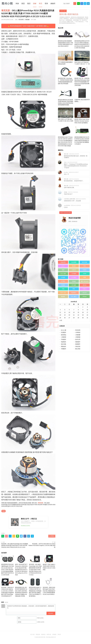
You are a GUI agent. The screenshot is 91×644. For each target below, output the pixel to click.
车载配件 (64, 349)
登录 (46, 4)
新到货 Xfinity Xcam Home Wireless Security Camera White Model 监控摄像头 (82, 116)
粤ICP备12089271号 (51, 637)
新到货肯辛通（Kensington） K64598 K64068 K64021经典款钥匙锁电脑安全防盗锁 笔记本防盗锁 (66, 76)
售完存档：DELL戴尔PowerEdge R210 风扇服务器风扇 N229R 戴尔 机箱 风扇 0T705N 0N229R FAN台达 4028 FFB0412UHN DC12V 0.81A (15, 545)
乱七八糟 (63, 274)
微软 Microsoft (85, 281)
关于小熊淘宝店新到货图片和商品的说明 (66, 58)
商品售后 (43, 634)
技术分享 (78, 339)
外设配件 (64, 332)
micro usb (63, 293)
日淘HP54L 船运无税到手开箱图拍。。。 (82, 95)
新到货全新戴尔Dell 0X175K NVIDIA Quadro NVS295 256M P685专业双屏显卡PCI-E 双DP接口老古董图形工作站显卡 (82, 135)
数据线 (63, 296)
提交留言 (51, 613)
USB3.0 (74, 270)
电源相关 (64, 342)
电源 (63, 270)
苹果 (85, 277)
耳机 (85, 266)
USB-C (63, 266)
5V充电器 (74, 277)
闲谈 (17, 4)
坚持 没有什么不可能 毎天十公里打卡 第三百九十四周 (66, 115)
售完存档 (21, 20)
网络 (74, 289)
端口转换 (85, 262)
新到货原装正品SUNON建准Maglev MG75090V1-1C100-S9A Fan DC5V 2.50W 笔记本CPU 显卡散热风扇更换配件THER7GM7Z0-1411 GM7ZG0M (8, 565)
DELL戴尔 (74, 296)
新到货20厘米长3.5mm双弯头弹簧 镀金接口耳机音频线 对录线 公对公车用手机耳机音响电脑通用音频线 (66, 97)
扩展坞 (63, 281)
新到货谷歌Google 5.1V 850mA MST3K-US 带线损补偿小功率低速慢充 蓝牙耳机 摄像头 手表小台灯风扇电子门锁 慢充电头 (35, 587)
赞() (52, 536)
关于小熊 (32, 634)
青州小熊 (34, 503)
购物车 (53, 4)
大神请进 (78, 332)
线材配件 (78, 344)
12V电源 (74, 274)
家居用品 (64, 335)
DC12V (85, 293)
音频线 (63, 285)
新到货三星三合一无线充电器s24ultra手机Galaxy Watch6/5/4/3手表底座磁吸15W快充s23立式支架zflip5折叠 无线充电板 (82, 76)
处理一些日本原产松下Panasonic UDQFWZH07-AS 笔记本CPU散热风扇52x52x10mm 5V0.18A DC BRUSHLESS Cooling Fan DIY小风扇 (21, 565)
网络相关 (64, 346)
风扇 (4, 511)
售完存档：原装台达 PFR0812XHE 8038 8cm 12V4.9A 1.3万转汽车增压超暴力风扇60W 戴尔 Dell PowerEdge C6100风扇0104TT (8, 587)
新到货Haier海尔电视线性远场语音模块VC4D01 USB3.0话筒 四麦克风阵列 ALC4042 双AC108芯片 (66, 38)
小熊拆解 (27, 20)
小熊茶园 (78, 337)
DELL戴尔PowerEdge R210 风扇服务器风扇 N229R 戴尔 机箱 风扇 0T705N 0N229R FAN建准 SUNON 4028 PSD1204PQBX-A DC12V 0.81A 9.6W (28, 505)
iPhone (85, 296)
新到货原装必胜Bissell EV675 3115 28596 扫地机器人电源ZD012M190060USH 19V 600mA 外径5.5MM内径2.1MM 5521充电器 (82, 39)
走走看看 (74, 262)
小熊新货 (64, 337)
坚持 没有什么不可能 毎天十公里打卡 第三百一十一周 (82, 58)
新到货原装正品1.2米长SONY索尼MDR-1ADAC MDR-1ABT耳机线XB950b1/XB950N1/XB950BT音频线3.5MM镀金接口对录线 (21, 587)
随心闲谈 (78, 349)
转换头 (85, 289)
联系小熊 (49, 634)
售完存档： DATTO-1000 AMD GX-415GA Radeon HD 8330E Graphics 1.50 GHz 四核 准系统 (42, 545)
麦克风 (85, 285)
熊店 (29, 4)
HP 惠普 (74, 285)
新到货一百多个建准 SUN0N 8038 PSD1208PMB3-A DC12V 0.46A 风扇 (49, 563)
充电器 (74, 281)
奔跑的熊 (63, 262)
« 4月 (61, 320)
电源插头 (74, 293)
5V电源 (63, 277)
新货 (23, 4)
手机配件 (64, 339)
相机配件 (78, 342)
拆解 (35, 4)
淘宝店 (59, 634)
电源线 (74, 266)
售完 (41, 4)
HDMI (85, 274)
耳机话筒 (78, 346)
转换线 (85, 270)
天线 (63, 289)
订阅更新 (54, 634)
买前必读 (38, 634)
